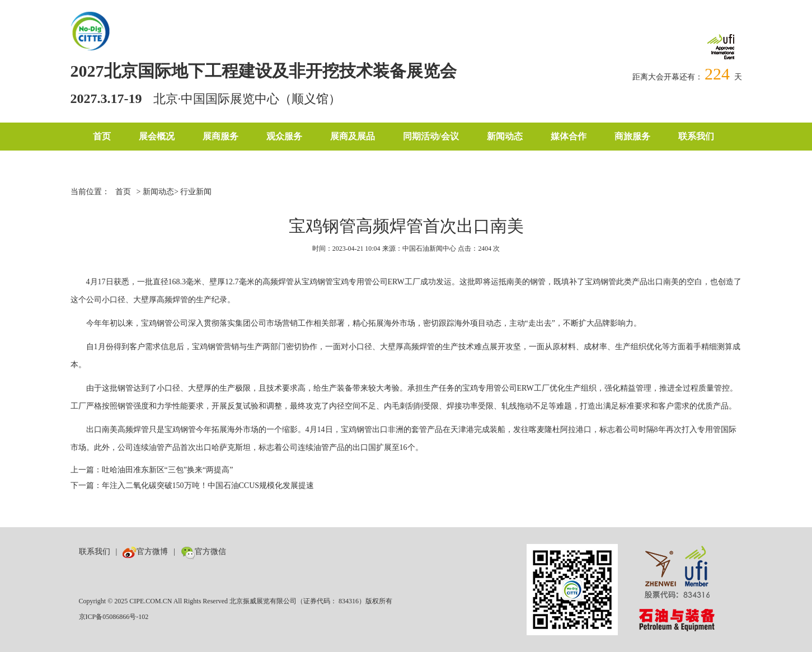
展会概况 (157, 136)
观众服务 (284, 136)
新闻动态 (505, 136)
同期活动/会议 (431, 136)
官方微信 (203, 552)
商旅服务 (632, 136)
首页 (102, 136)
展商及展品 (353, 136)
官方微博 (145, 552)
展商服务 (220, 136)
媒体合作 (569, 136)
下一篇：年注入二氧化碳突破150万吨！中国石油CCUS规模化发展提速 (193, 486)
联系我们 (696, 136)
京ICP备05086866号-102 (114, 617)
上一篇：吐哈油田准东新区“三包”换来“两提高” (152, 470)
